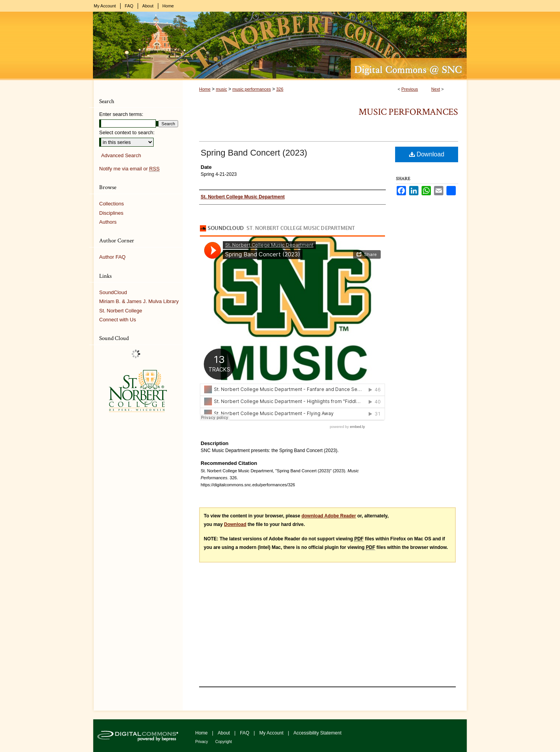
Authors (108, 222)
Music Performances (408, 112)
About (225, 733)
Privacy (202, 742)
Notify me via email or (129, 169)
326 (280, 89)
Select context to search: (127, 132)
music (221, 89)
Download (427, 154)
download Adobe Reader (329, 516)
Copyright (224, 742)
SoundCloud (113, 292)
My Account (272, 733)
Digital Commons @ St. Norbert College (280, 46)
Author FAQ (112, 257)
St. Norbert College (121, 311)
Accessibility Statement (318, 733)
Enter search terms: (121, 114)
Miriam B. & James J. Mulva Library (139, 301)
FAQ (245, 733)
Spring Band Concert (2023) (254, 153)
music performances (251, 89)
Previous (410, 89)
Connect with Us (118, 320)
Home (205, 89)
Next (436, 89)
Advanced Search (121, 155)
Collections (112, 204)
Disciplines (111, 213)
